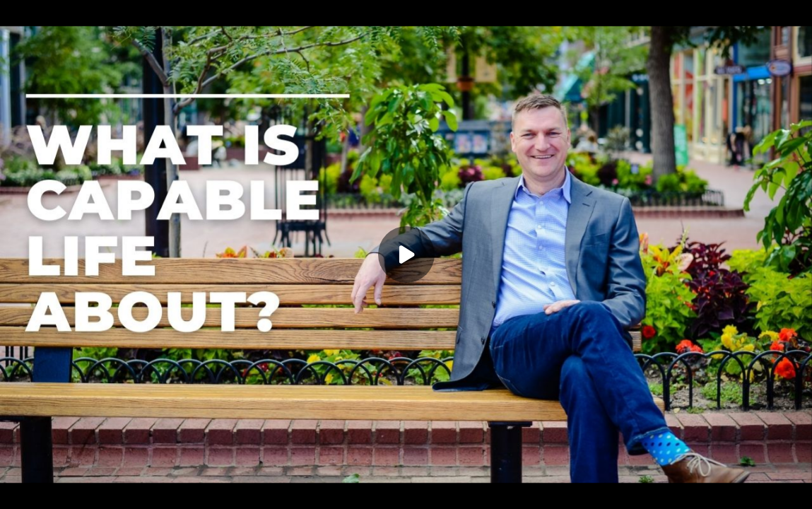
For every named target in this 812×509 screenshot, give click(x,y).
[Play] (406, 255)
